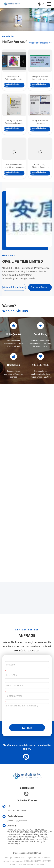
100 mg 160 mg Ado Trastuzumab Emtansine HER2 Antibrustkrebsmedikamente (14, 131)
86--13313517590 (17, 811)
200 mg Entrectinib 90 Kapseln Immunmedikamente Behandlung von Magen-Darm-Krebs (40, 131)
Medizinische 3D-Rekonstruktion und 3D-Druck (14, 87)
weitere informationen (40, 43)
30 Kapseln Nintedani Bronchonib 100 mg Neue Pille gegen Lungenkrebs (40, 87)
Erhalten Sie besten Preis (12, 94)
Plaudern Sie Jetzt (40, 287)
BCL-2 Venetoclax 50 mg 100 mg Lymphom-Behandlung (14, 175)
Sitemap (37, 853)
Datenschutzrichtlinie (23, 853)
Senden (27, 728)
